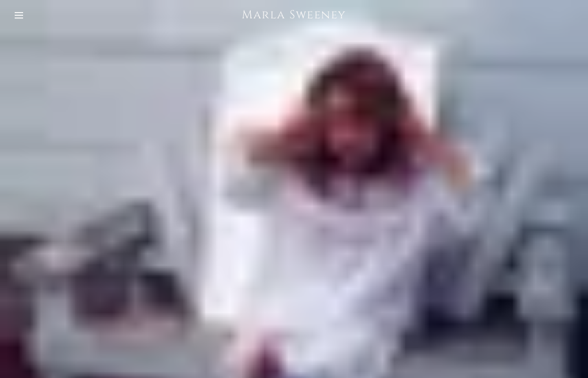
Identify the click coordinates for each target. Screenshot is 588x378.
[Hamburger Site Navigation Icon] (29, 15)
